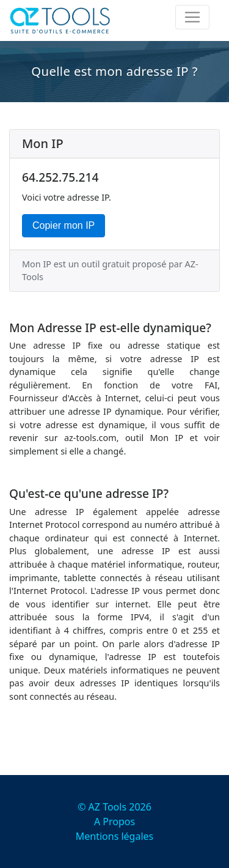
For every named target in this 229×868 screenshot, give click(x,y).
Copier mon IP (64, 225)
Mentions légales (115, 836)
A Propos (114, 822)
